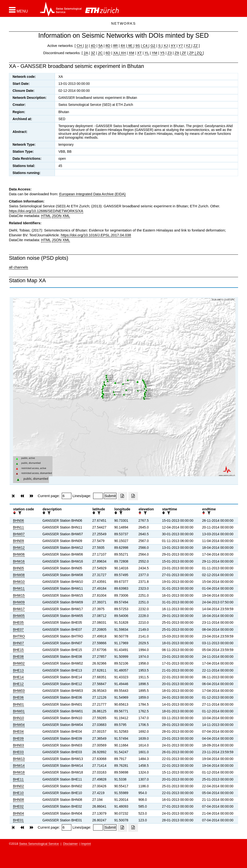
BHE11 (18, 779)
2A (86, 53)
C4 (145, 46)
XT (140, 53)
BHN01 (18, 704)
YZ (189, 46)
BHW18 (19, 772)
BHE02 (18, 806)
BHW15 (19, 595)
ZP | (192, 53)
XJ (166, 46)
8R (115, 46)
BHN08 (18, 800)
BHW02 (19, 663)
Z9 (177, 53)
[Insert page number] (67, 496)
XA (116, 53)
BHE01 (18, 820)
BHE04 (18, 731)
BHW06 (19, 554)
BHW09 (19, 602)
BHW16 (19, 561)
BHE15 (18, 650)
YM (154, 53)
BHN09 (18, 541)
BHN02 (18, 786)
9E (130, 46)
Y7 (181, 46)
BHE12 (18, 684)
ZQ (199, 53)
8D (108, 46)
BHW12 (19, 548)
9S (138, 46)
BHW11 (19, 588)
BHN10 (18, 718)
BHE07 (18, 629)
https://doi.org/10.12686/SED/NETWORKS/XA (46, 211)
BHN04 (18, 813)
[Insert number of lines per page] (98, 496)
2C (100, 53)
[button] (18, 10)
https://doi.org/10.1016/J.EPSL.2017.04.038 (96, 235)
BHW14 (19, 766)
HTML (46, 216)
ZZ (195, 46)
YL (147, 53)
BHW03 (19, 691)
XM (132, 53)
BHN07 (18, 643)
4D (93, 46)
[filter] (19, 513)
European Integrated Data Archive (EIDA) (92, 194)
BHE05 (18, 622)
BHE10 (18, 793)
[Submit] (110, 496)
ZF (184, 53)
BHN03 (18, 745)
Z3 (170, 53)
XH (123, 53)
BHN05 (18, 568)
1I (86, 46)
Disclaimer (71, 844)
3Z (93, 53)
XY (173, 46)
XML (66, 216)
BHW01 (19, 711)
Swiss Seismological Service (39, 844)
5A (101, 46)
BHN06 (18, 521)
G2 (153, 46)
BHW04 (19, 725)
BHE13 (18, 670)
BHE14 (18, 677)
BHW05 (19, 616)
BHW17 (19, 609)
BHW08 (19, 575)
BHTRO (19, 636)
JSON (57, 216)
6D (108, 53)
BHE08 (18, 657)
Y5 (162, 53)
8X (123, 46)
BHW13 (19, 759)
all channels (18, 267)
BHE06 (18, 697)
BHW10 (19, 582)
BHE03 (18, 752)
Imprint (86, 844)
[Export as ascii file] (133, 496)
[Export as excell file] (122, 496)
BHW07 (19, 534)
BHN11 (18, 527)
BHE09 (18, 738)
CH (80, 46)
